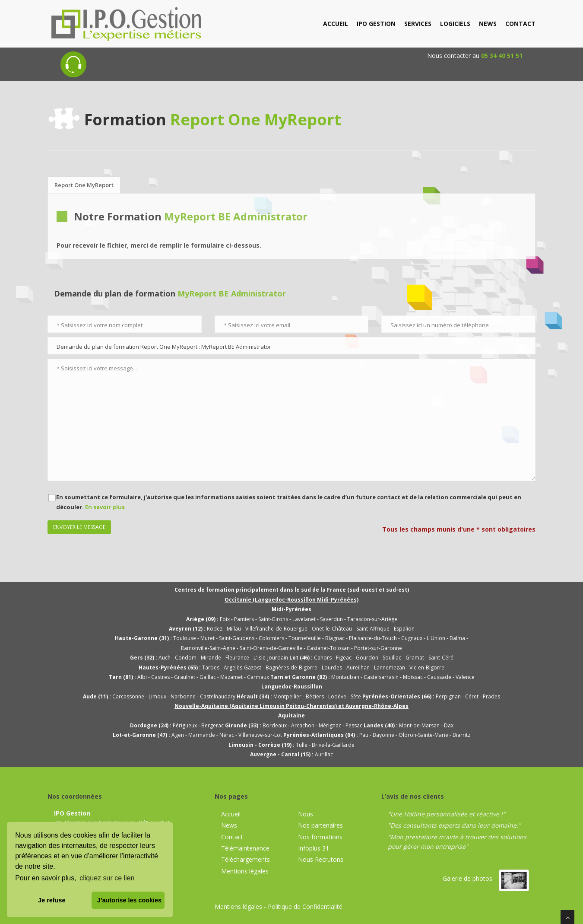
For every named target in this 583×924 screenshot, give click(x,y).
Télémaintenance (245, 848)
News (229, 825)
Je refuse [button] (52, 900)
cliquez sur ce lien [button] (107, 878)
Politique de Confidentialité (305, 906)
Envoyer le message (79, 527)
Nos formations (320, 837)
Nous (306, 814)
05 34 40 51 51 (502, 56)
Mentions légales (245, 871)
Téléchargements (246, 859)
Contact (232, 837)
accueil (336, 24)
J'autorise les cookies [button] (129, 900)
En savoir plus (105, 507)
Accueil (231, 814)
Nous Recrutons (321, 859)
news (488, 24)
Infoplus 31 (314, 848)
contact (520, 24)
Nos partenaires (320, 825)
